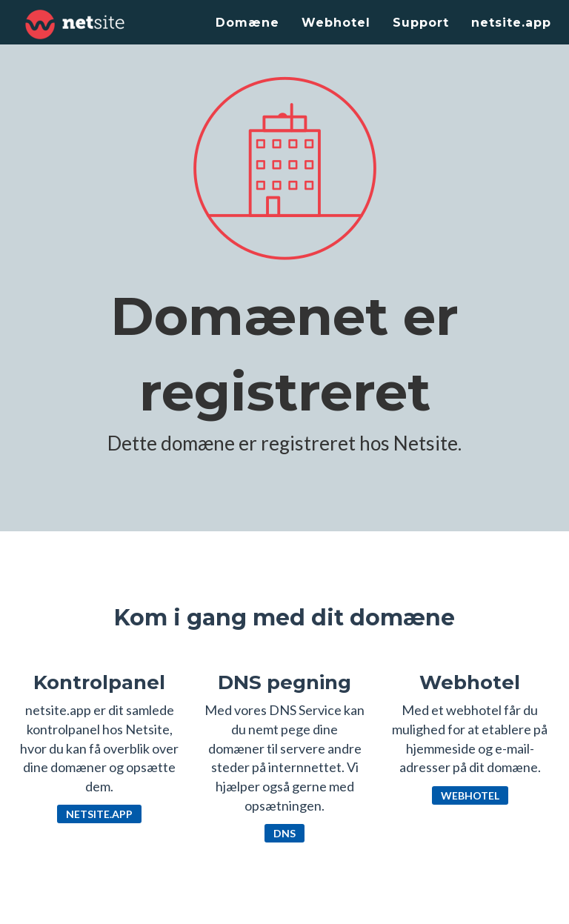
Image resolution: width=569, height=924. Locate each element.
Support (421, 23)
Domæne (247, 23)
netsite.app (511, 23)
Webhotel (336, 23)
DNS (284, 833)
